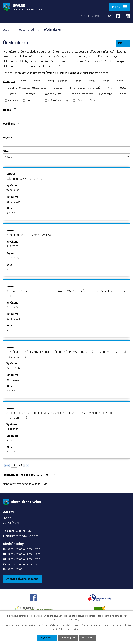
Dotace (58, 88)
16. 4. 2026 (13, 380)
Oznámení (30, 94)
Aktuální (11, 213)
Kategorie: (9, 81)
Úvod (6, 30)
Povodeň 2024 (52, 94)
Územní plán (33, 101)
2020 (37, 81)
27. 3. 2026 (13, 368)
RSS (123, 43)
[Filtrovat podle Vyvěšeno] (66, 130)
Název (8, 110)
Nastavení (87, 638)
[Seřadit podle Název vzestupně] (15, 108)
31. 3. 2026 (13, 429)
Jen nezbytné (68, 638)
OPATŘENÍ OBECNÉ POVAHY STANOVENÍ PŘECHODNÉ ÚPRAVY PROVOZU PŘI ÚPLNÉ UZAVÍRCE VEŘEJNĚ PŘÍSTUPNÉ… (66, 354)
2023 (78, 81)
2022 (64, 81)
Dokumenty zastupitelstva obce (27, 88)
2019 (24, 81)
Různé (123, 94)
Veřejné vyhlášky (58, 101)
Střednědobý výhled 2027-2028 (29, 179)
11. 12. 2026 (13, 258)
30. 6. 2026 (13, 319)
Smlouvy (13, 101)
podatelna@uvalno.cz (25, 536)
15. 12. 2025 (13, 190)
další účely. (74, 620)
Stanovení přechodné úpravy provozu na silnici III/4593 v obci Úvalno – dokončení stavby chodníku (66, 293)
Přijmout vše (47, 638)
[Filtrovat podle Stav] (66, 157)
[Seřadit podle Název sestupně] (15, 110)
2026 (120, 81)
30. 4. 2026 (13, 440)
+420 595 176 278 (25, 531)
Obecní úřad (26, 30)
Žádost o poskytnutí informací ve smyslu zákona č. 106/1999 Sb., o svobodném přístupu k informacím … (61, 415)
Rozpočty (106, 94)
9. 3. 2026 (12, 246)
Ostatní (12, 94)
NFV (110, 88)
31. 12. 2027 (13, 202)
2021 (51, 81)
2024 (92, 81)
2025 (106, 81)
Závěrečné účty (85, 101)
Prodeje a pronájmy (81, 94)
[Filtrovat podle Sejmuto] (66, 143)
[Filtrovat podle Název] (66, 116)
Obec (123, 88)
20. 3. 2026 (13, 307)
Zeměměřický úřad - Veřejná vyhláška (33, 235)
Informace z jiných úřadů (85, 88)
